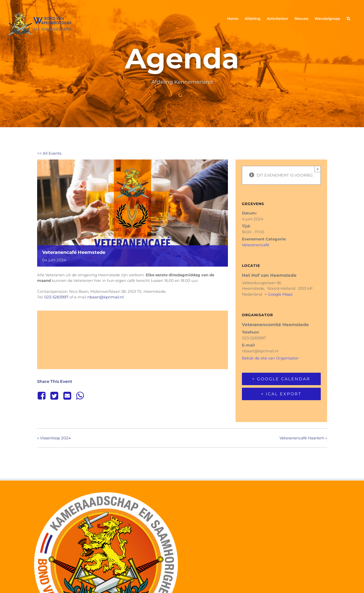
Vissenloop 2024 (54, 438)
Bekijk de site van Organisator (270, 358)
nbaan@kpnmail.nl (105, 297)
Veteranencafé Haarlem (303, 438)
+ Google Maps (279, 294)
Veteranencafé (256, 245)
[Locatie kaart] (133, 339)
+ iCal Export (281, 394)
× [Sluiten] (318, 169)
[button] (348, 18)
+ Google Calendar (281, 379)
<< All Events (49, 153)
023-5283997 (56, 297)
